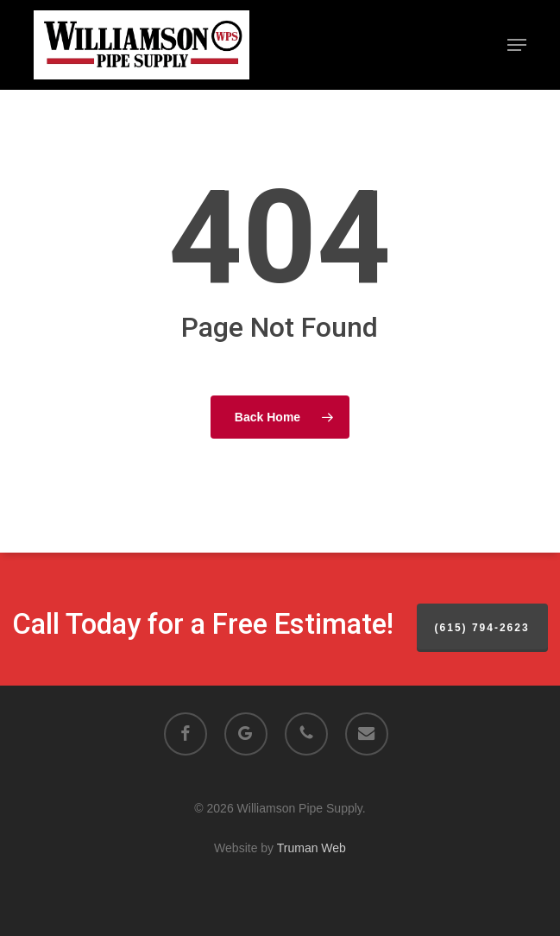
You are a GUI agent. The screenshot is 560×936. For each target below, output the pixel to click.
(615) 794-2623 (482, 628)
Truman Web (311, 848)
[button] (517, 45)
